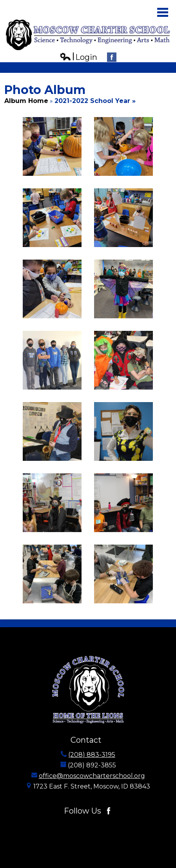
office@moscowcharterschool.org (92, 776)
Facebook (112, 58)
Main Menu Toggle (163, 12)
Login (78, 57)
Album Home (26, 101)
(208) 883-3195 (92, 755)
